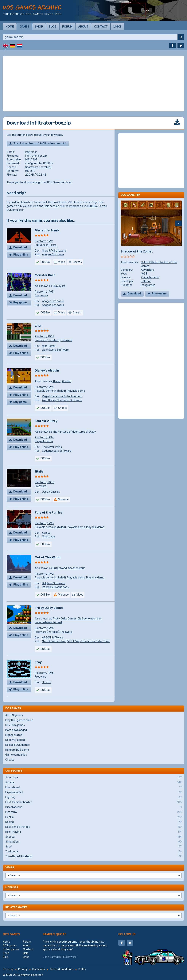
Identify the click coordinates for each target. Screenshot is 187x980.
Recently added (15, 740)
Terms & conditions (62, 969)
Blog (53, 26)
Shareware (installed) (38, 167)
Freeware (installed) (47, 340)
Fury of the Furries (49, 512)
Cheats (10, 760)
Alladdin (66, 381)
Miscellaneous (93, 807)
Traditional (93, 852)
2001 (51, 337)
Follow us (127, 934)
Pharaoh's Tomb (47, 230)
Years (10, 867)
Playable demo (76, 391)
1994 (51, 387)
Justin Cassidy (51, 492)
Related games (16, 907)
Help (26, 953)
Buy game (20, 303)
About (83, 26)
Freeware (66, 340)
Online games (11, 949)
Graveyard (59, 286)
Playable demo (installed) (50, 391)
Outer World (60, 568)
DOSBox (93, 206)
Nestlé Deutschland (54, 641)
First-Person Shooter (93, 802)
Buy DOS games (15, 725)
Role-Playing (93, 832)
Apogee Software (53, 254)
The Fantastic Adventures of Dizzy (74, 432)
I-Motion (146, 281)
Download (20, 247)
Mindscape (49, 537)
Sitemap (8, 969)
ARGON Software (53, 638)
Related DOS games (18, 745)
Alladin (56, 381)
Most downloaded (16, 730)
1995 (51, 628)
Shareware (41, 295)
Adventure (148, 270)
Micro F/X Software (54, 251)
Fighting (93, 797)
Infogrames (148, 285)
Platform (41, 241)
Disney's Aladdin (47, 370)
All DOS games (14, 715)
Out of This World (48, 557)
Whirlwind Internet (32, 975)
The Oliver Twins (52, 447)
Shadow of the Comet (137, 251)
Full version (42, 245)
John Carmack (52, 957)
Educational (93, 787)
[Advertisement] (93, 84)
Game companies (16, 755)
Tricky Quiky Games (49, 608)
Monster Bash (45, 275)
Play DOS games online (19, 720)
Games (24, 26)
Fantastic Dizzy (46, 421)
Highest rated (14, 735)
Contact (101, 26)
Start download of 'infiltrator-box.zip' (40, 143)
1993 (51, 292)
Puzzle (93, 817)
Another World (77, 568)
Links (117, 26)
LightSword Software (55, 350)
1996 (51, 673)
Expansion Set (93, 792)
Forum (67, 26)
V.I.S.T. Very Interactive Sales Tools (88, 641)
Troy (38, 662)
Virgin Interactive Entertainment (62, 396)
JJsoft (47, 682)
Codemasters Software (57, 451)
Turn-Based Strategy (93, 857)
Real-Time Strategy (93, 827)
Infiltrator (31, 152)
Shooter (93, 837)
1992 (51, 574)
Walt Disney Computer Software (62, 400)
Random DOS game (17, 750)
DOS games (11, 934)
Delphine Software (54, 583)
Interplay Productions (55, 587)
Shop (39, 26)
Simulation (93, 842)
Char (38, 325)
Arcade (93, 783)
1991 (50, 241)
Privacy (23, 969)
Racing (93, 822)
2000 (51, 482)
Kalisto (46, 533)
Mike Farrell (49, 346)
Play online (21, 255)
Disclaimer (39, 969)
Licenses (12, 887)
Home (10, 26)
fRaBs (39, 471)
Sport (93, 847)
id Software (69, 957)
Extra (53, 245)
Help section (52, 206)
